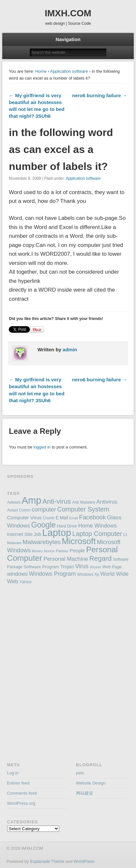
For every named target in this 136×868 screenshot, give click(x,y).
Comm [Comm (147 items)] (25, 510)
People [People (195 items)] (77, 550)
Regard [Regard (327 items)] (100, 558)
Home (41, 71)
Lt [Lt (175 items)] (125, 534)
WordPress (84, 861)
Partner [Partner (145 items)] (62, 551)
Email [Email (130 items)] (74, 518)
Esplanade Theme (47, 861)
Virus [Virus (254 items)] (82, 566)
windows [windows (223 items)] (18, 574)
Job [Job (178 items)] (38, 534)
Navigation (68, 39)
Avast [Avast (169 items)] (13, 510)
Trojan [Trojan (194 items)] (67, 566)
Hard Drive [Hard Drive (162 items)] (67, 526)
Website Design (91, 783)
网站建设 (85, 793)
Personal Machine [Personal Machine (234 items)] (66, 559)
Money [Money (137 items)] (37, 551)
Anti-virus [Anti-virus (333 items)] (57, 501)
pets (80, 773)
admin (70, 350)
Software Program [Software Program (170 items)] (41, 567)
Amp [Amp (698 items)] (32, 500)
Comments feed (22, 793)
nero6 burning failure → (99, 95)
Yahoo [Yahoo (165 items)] (26, 582)
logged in (42, 447)
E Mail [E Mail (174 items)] (62, 518)
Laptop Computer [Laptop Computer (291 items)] (97, 534)
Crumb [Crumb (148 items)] (48, 518)
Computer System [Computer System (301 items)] (83, 509)
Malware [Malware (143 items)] (14, 543)
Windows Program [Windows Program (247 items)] (52, 574)
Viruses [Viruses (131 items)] (95, 567)
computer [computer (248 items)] (44, 510)
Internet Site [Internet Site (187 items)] (20, 534)
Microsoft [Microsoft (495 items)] (79, 541)
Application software (69, 71)
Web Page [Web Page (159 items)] (112, 567)
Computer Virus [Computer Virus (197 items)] (24, 518)
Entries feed (18, 783)
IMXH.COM (68, 13)
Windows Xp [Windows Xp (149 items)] (88, 574)
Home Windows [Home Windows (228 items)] (97, 526)
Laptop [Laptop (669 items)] (57, 533)
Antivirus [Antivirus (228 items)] (107, 502)
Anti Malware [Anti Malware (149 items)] (84, 502)
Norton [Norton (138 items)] (49, 551)
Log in (13, 773)
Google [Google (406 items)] (43, 525)
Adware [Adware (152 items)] (14, 502)
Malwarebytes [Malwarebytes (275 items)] (41, 542)
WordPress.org (21, 803)
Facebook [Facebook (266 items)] (92, 517)
